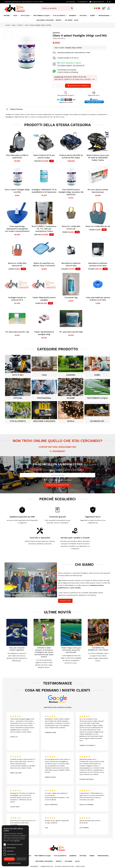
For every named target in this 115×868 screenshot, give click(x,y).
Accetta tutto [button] (9, 859)
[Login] (109, 8)
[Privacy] (45, 480)
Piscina (20, 25)
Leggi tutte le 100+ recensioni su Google (57, 707)
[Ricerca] (72, 8)
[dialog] (15, 846)
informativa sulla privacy (63, 480)
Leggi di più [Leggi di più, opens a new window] (17, 841)
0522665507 (84, 2)
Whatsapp (71, 2)
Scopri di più (65, 601)
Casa (14, 25)
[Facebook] (107, 2)
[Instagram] (110, 2)
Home (8, 25)
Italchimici (56, 33)
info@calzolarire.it (98, 2)
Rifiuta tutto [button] (21, 859)
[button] (15, 863)
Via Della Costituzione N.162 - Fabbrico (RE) (70, 866)
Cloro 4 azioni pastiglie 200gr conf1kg (38, 25)
